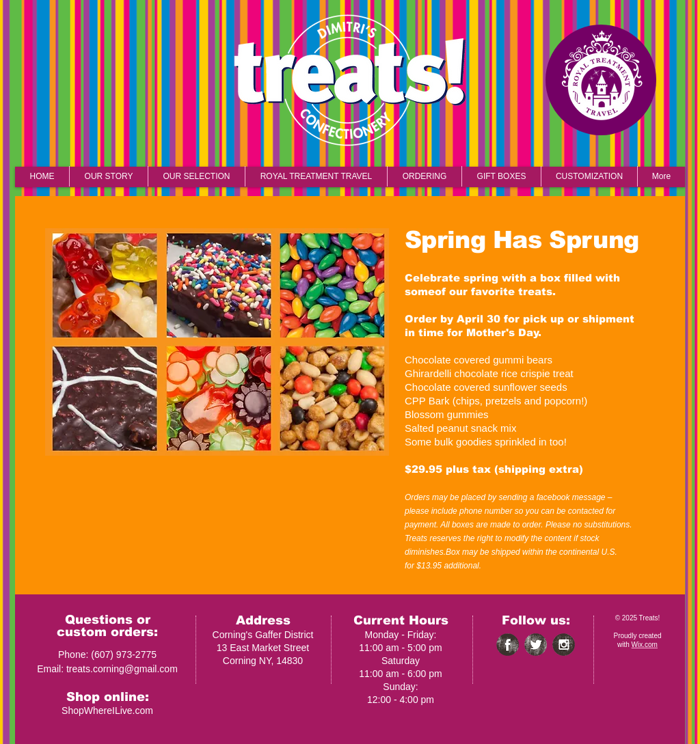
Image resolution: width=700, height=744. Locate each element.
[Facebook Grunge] (508, 645)
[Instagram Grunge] (564, 645)
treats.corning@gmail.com (122, 669)
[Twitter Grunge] (536, 645)
